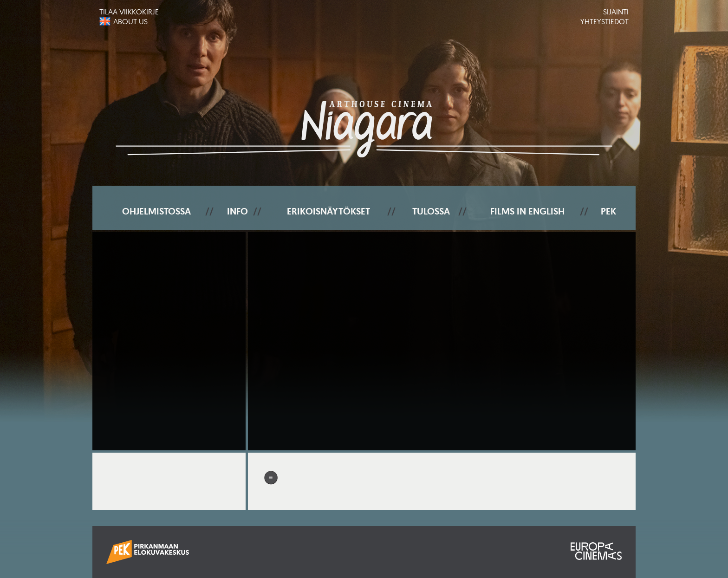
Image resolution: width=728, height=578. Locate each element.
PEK (608, 211)
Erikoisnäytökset (328, 211)
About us (130, 21)
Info (237, 211)
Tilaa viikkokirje (129, 12)
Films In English (527, 211)
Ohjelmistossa (156, 211)
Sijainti (616, 12)
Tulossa (431, 211)
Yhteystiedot (604, 21)
